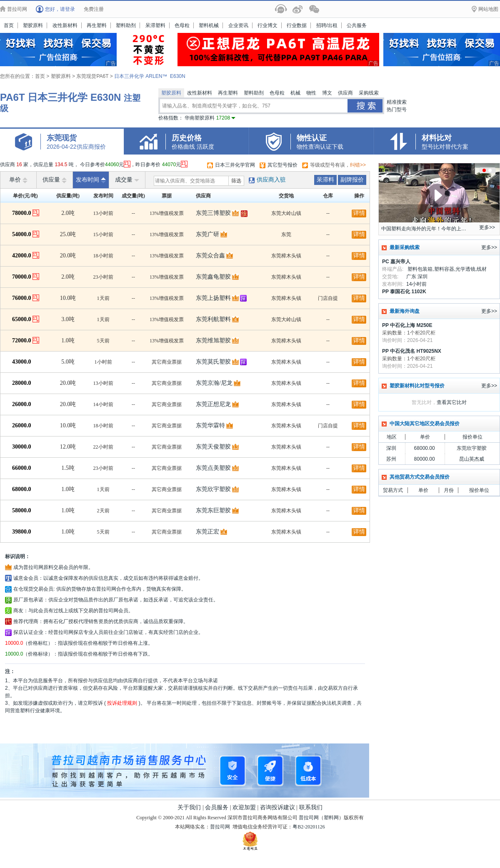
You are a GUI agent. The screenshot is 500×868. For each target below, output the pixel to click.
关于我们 (189, 807)
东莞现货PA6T (93, 76)
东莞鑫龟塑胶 (213, 277)
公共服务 (357, 25)
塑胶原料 (33, 25)
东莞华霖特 (210, 425)
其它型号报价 (282, 165)
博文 (327, 93)
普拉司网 (309, 818)
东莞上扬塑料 (213, 298)
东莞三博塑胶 (213, 213)
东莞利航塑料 (213, 319)
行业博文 (267, 25)
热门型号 (397, 110)
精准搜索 (397, 102)
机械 (295, 93)
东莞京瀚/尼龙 (214, 383)
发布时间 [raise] (91, 180)
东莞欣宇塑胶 (213, 489)
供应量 (55, 180)
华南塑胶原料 (210, 118)
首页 (9, 25)
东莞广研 (207, 234)
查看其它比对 (452, 402)
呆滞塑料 (155, 25)
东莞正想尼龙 (213, 404)
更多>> (487, 227)
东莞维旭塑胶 (213, 340)
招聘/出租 (327, 25)
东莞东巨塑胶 (213, 510)
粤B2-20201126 (309, 827)
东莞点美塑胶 (213, 468)
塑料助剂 (126, 25)
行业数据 (297, 25)
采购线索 (369, 93)
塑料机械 (209, 25)
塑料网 (331, 818)
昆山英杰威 (472, 459)
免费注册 (94, 9)
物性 (311, 93)
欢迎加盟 (244, 807)
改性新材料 (65, 25)
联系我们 (311, 807)
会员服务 (217, 807)
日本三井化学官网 (235, 165)
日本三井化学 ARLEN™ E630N (150, 76)
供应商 (345, 93)
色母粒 (182, 25)
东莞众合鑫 (210, 256)
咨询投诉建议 (277, 807)
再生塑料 (97, 25)
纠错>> (358, 165)
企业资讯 (238, 25)
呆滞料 (325, 180)
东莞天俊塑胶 (213, 447)
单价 (18, 180)
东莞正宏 (207, 532)
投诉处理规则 (122, 703)
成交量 (127, 180)
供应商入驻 (271, 180)
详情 (359, 213)
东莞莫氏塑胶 (213, 362)
